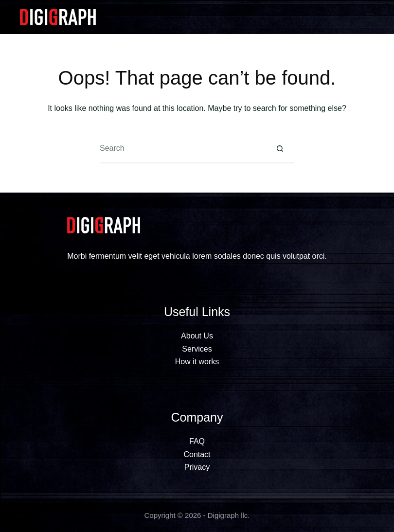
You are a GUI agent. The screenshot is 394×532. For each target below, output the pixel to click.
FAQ (197, 441)
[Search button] (280, 149)
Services (197, 349)
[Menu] (370, 17)
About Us (197, 336)
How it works (197, 362)
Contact (197, 454)
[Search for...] (182, 149)
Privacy (197, 467)
